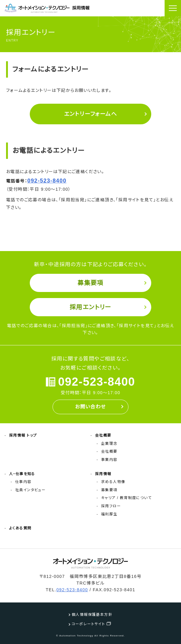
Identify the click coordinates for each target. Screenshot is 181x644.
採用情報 (103, 474)
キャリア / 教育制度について (126, 498)
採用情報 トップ (23, 435)
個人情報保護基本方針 (92, 615)
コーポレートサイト (89, 624)
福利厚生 (109, 514)
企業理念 (109, 444)
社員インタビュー (30, 490)
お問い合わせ (90, 407)
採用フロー (111, 506)
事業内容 (109, 460)
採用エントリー (90, 307)
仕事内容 (23, 482)
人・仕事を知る (22, 474)
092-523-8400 (47, 181)
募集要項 (90, 283)
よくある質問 (20, 528)
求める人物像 (113, 482)
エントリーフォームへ (90, 114)
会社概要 (103, 435)
